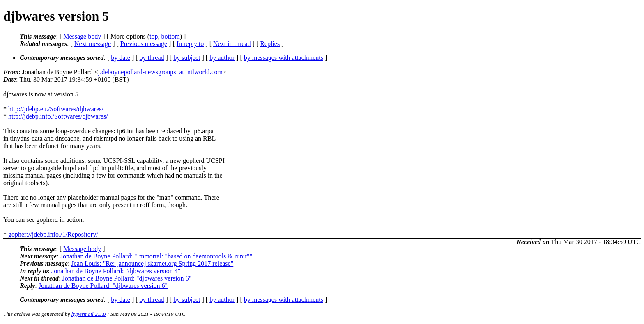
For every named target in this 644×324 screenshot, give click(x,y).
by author (222, 58)
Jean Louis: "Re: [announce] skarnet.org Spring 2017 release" (152, 264)
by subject (187, 58)
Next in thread (232, 44)
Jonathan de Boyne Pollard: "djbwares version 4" (116, 271)
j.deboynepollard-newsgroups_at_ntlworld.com (160, 72)
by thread (152, 58)
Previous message (144, 44)
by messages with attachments (284, 58)
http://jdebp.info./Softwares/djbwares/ (58, 116)
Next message (93, 44)
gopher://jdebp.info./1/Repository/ (53, 234)
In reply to (190, 44)
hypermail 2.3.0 (89, 314)
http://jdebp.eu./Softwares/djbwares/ (56, 109)
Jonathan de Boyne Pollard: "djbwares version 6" (127, 278)
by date (121, 58)
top (154, 36)
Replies (270, 44)
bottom (170, 36)
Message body (82, 36)
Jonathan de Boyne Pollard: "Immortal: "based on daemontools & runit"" (156, 256)
